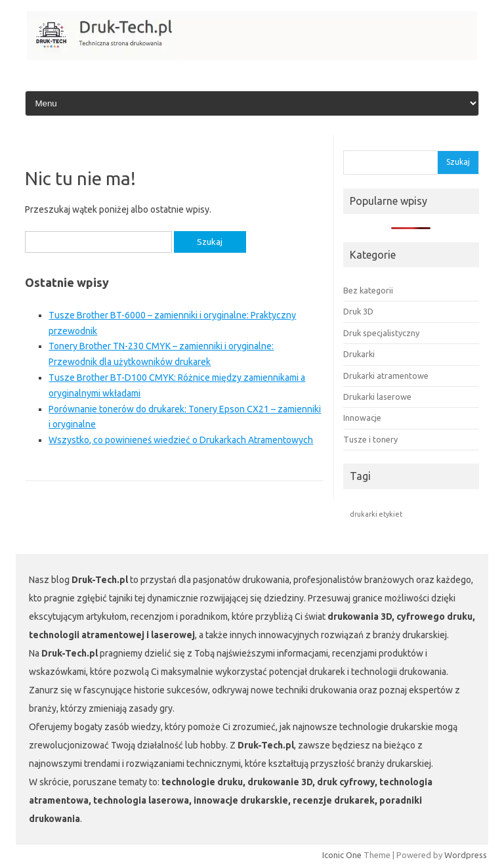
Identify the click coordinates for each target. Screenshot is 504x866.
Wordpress (466, 855)
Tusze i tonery (370, 439)
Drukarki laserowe (377, 397)
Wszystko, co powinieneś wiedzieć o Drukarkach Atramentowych (181, 440)
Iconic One (342, 855)
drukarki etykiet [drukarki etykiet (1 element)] (376, 514)
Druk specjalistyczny (381, 333)
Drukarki (359, 354)
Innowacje (362, 418)
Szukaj (458, 162)
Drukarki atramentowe (386, 376)
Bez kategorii (368, 290)
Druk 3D (358, 311)
